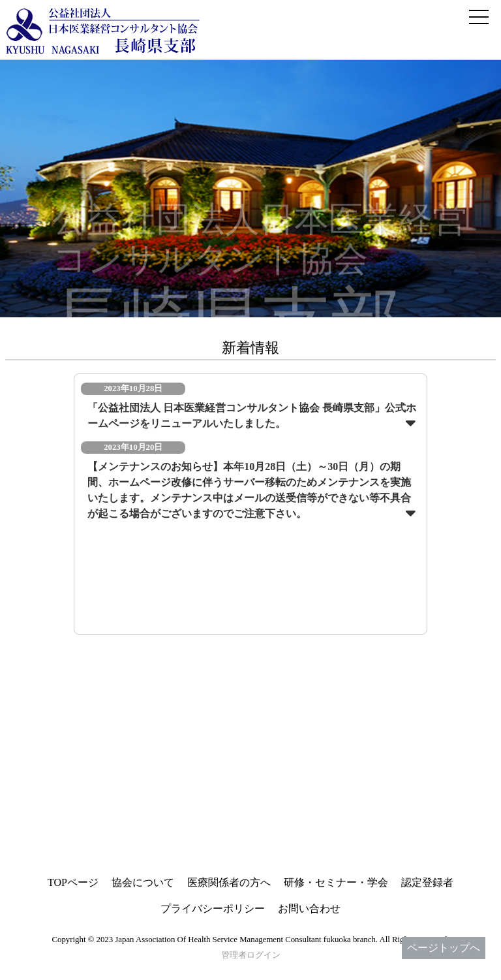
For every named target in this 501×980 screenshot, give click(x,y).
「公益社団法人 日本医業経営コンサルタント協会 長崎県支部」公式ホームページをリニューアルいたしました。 (252, 416)
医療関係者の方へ (229, 882)
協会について (143, 882)
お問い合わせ (309, 909)
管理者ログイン (251, 955)
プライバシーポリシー (213, 909)
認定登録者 (427, 882)
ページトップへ (444, 948)
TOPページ (73, 882)
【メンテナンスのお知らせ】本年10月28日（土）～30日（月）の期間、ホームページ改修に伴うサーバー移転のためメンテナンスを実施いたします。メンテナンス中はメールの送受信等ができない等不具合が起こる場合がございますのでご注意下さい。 (249, 490)
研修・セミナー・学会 (336, 882)
